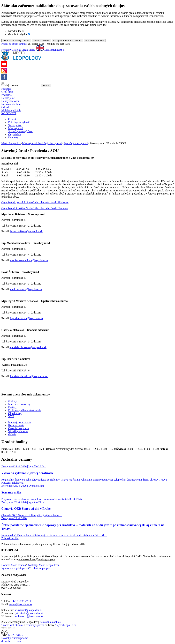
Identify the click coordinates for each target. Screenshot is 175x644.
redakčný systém (35, 625)
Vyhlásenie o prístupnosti (15, 568)
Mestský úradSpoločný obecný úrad (20, 130)
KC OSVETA (9, 113)
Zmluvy (13, 401)
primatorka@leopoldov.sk (29, 613)
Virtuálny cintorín (18, 431)
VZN (11, 416)
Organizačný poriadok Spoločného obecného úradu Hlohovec (35, 202)
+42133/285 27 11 (21, 601)
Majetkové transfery (19, 404)
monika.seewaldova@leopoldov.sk (29, 260)
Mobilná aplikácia (11, 110)
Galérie (12, 434)
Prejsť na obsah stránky (14, 44)
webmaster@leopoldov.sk (29, 616)
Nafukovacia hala (11, 104)
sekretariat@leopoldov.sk (29, 610)
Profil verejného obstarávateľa (25, 410)
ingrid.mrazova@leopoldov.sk (27, 318)
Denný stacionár (10, 101)
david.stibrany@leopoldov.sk (26, 289)
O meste (13, 119)
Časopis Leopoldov (19, 428)
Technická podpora (41, 568)
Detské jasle (8, 98)
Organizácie (15, 134)
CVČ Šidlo (7, 92)
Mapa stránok (18, 565)
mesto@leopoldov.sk (21, 604)
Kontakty (6, 50)
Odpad (5, 107)
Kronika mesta (16, 425)
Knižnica (6, 89)
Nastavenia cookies (50, 622)
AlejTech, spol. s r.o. (66, 625)
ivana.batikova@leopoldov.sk (26, 231)
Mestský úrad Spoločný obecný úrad (42, 143)
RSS (62, 50)
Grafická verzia (20, 50)
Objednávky (15, 413)
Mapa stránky (52, 50)
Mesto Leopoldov (11, 143)
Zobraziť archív (10, 538)
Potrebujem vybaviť (19, 122)
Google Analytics (18, 34)
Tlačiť (32, 50)
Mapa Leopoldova (49, 565)
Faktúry (12, 407)
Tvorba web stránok (12, 625)
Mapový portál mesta (20, 422)
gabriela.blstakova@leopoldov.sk (28, 347)
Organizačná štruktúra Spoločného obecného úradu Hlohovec (35, 208)
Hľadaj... (6, 85)
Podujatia (6, 95)
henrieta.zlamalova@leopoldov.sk (29, 376)
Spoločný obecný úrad (76, 143)
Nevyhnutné (15, 31)
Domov (5, 565)
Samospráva (15, 125)
